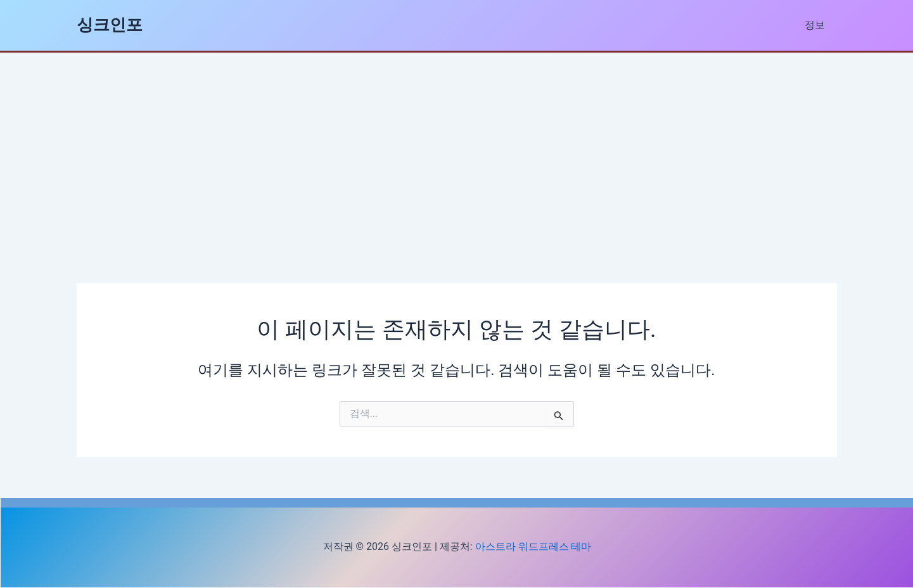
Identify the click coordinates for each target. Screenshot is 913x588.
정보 (817, 25)
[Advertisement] (457, 148)
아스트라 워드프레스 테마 (533, 546)
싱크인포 (110, 25)
